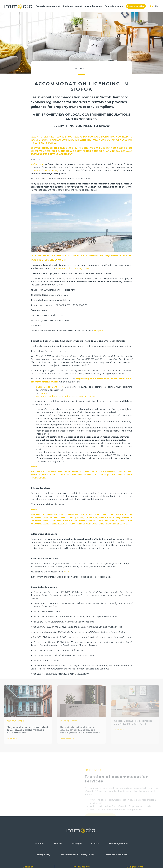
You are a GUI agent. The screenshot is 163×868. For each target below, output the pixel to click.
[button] (49, 6)
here (66, 572)
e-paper (43, 393)
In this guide (37, 164)
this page (99, 331)
